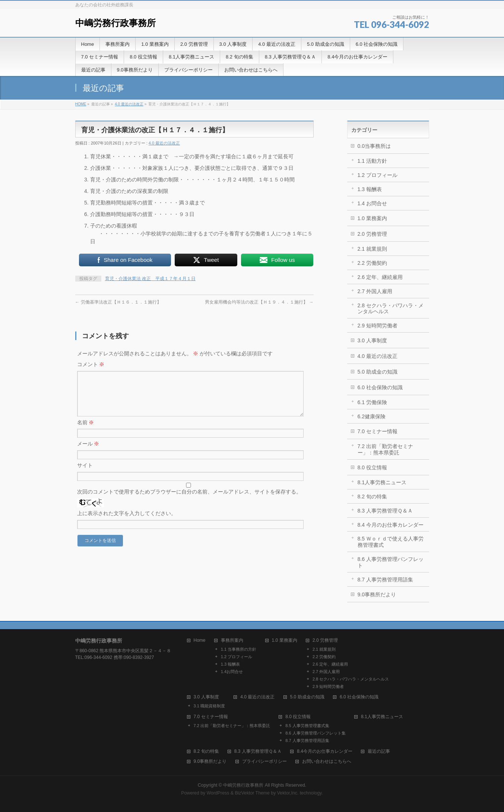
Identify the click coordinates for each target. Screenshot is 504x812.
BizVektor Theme (252, 793)
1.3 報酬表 (370, 189)
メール (88, 453)
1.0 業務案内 (372, 218)
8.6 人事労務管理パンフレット (391, 562)
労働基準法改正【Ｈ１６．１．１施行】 (118, 302)
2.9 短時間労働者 (378, 326)
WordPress (218, 793)
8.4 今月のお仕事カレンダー (391, 525)
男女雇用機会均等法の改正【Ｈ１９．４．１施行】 (259, 302)
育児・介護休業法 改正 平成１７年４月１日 (150, 279)
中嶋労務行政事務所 (115, 23)
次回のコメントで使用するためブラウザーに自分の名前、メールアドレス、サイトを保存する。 (189, 501)
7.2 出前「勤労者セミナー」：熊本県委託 (385, 449)
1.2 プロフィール (378, 175)
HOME (81, 104)
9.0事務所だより (377, 594)
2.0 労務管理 (372, 234)
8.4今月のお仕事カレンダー (325, 751)
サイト (85, 474)
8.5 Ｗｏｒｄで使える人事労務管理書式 (391, 542)
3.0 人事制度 (372, 340)
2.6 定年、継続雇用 (380, 277)
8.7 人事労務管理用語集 (385, 580)
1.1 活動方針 (372, 161)
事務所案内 (232, 640)
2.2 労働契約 (372, 263)
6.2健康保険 (372, 416)
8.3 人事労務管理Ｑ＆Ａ (385, 511)
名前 (86, 431)
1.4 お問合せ (372, 203)
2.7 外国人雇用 (375, 291)
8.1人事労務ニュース (382, 482)
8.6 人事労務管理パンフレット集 (315, 733)
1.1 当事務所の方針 (239, 649)
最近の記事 (379, 751)
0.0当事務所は (374, 146)
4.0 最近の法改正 (129, 104)
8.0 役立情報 (372, 467)
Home (200, 640)
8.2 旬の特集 (372, 497)
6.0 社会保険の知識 (380, 387)
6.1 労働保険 (372, 402)
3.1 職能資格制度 (209, 706)
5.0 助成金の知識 (378, 372)
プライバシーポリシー (264, 762)
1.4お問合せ (232, 672)
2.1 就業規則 (372, 249)
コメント (91, 364)
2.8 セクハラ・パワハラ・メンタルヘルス (391, 309)
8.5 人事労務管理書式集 (307, 726)
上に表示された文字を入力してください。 (127, 522)
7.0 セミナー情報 (378, 431)
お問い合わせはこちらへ (327, 762)
